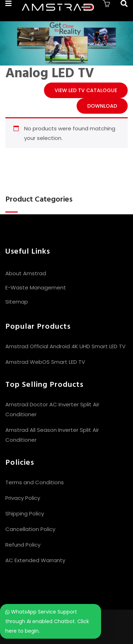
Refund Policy (23, 545)
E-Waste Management (36, 287)
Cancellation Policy (30, 529)
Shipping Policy (25, 513)
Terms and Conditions (35, 482)
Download (102, 106)
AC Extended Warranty (35, 560)
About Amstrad (26, 273)
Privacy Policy (23, 498)
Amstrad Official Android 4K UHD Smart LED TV (65, 346)
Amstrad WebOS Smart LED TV (45, 362)
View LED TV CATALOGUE (86, 90)
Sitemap (17, 302)
